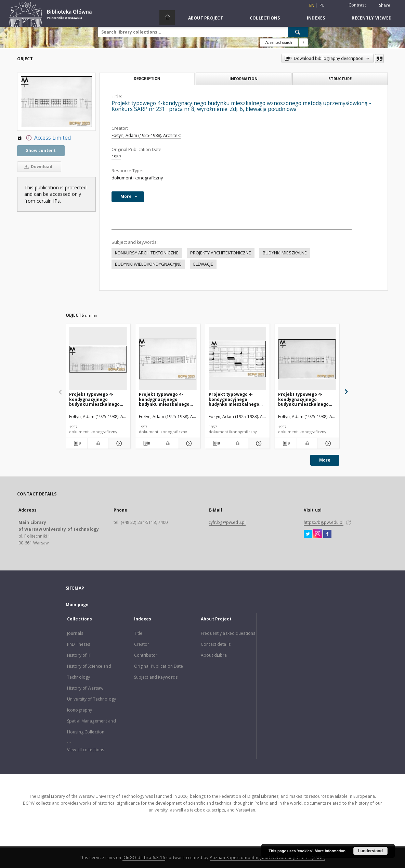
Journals (75, 633)
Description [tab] (147, 79)
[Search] (298, 32)
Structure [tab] (340, 79)
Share (385, 5)
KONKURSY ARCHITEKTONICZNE (147, 253)
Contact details (216, 644)
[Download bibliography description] (76, 443)
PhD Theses (79, 644)
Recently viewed (372, 18)
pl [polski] (322, 5)
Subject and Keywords (156, 677)
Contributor (146, 655)
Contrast (357, 5)
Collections (265, 18)
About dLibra (214, 655)
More (325, 460)
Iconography (80, 710)
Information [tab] (244, 79)
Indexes (316, 18)
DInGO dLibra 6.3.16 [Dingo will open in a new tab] (144, 858)
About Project (206, 18)
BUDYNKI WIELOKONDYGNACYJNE (148, 264)
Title (138, 633)
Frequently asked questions (228, 633)
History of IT (79, 655)
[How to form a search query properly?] (303, 42)
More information (330, 851)
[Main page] (167, 17)
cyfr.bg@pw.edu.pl (227, 522)
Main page (77, 605)
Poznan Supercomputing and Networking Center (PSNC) (267, 858)
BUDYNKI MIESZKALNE (285, 253)
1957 (116, 157)
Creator (142, 644)
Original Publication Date (159, 666)
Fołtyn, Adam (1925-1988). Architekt (146, 135)
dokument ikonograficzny (137, 178)
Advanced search (279, 42)
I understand (370, 851)
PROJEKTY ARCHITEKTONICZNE (221, 253)
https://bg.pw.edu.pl (324, 522)
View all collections (86, 750)
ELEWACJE (203, 264)
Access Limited (44, 138)
